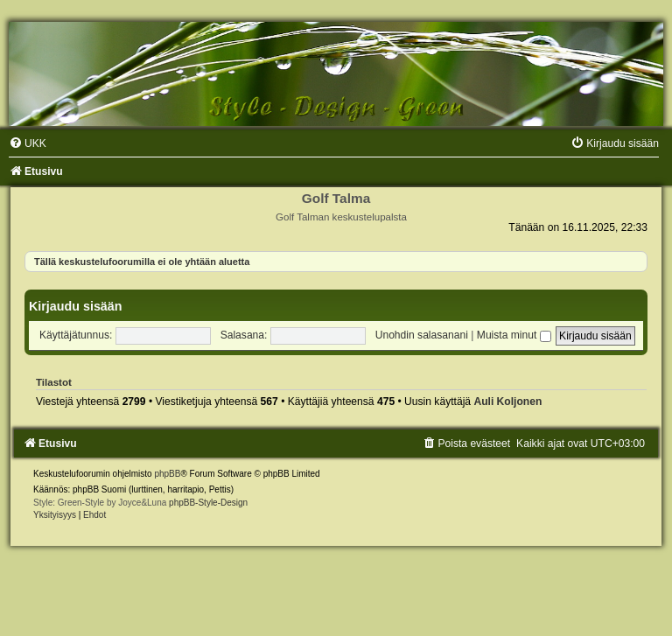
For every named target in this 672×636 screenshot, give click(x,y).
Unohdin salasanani (422, 335)
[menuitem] (28, 143)
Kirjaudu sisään (75, 306)
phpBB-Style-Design (208, 503)
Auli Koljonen (507, 402)
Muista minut (514, 335)
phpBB (167, 474)
